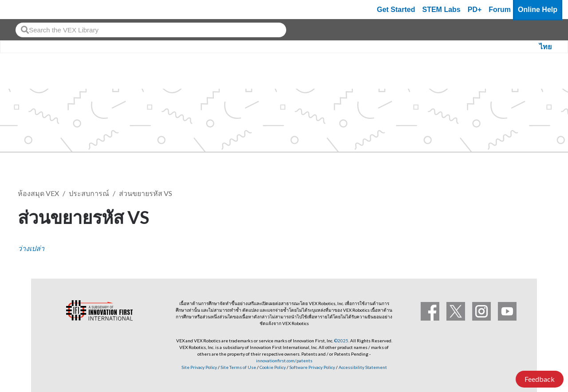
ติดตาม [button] (528, 216)
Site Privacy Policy (199, 367)
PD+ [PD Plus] (475, 10)
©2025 (341, 341)
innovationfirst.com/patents (284, 361)
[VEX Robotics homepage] (24, 10)
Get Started (396, 10)
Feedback (540, 379)
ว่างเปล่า (31, 248)
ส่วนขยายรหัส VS (146, 193)
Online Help (538, 10)
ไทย (545, 47)
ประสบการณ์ (89, 193)
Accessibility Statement (363, 367)
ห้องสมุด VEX (38, 193)
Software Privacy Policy (312, 367)
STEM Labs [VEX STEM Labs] (442, 10)
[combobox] (151, 30)
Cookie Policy (273, 367)
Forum (500, 10)
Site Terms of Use (238, 367)
